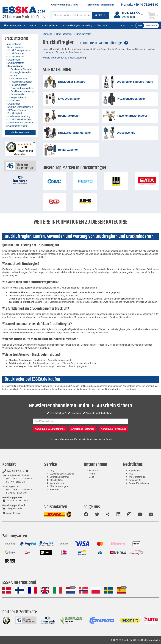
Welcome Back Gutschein (62, 474)
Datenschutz (135, 480)
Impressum (134, 471)
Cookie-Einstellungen (139, 483)
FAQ (52, 471)
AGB (131, 474)
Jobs (92, 477)
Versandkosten (57, 483)
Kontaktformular (12, 513)
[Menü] (34, 143)
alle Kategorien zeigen (20, 132)
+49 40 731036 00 (15, 471)
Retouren (54, 489)
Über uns (94, 471)
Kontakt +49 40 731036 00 (140, 5)
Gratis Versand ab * (65, 5)
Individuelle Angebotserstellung (77, 25)
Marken (33, 25)
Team (92, 474)
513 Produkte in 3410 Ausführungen (102, 43)
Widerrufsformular (137, 477)
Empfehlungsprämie (60, 477)
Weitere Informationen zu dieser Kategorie (64, 58)
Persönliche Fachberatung (100, 5)
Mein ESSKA (56, 480)
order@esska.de (12, 508)
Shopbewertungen (59, 486)
